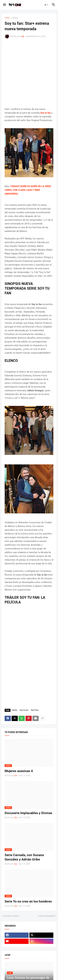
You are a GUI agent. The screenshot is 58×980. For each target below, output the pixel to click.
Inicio (7, 18)
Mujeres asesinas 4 (19, 771)
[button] (4, 5)
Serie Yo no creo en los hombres (28, 901)
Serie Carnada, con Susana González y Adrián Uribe (24, 857)
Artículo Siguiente (46, 916)
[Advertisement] (29, 73)
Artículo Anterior (11, 916)
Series (15, 18)
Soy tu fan (24, 710)
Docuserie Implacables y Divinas (28, 813)
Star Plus (35, 710)
